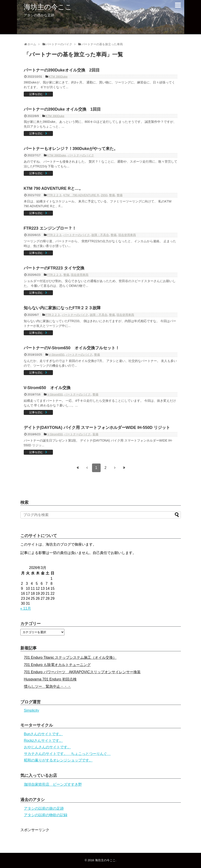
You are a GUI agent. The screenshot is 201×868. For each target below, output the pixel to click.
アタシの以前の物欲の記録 (46, 815)
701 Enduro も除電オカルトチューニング (57, 665)
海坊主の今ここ (48, 7)
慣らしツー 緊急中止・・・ (47, 686)
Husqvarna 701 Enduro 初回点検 (50, 679)
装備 (95, 434)
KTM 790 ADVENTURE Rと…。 (53, 188)
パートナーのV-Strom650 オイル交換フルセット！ (72, 348)
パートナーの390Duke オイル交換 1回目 (62, 109)
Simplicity (32, 710)
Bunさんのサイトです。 (43, 734)
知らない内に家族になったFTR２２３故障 (62, 308)
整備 (112, 195)
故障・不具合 (100, 235)
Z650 (104, 195)
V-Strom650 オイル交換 (47, 388)
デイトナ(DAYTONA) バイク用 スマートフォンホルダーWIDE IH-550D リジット (97, 428)
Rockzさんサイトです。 (43, 741)
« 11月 (26, 608)
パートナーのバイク (81, 155)
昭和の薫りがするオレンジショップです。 (58, 760)
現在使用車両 (127, 235)
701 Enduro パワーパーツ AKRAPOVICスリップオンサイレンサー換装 (82, 672)
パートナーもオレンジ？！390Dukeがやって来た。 (71, 149)
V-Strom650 (57, 355)
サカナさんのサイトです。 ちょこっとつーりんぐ (67, 754)
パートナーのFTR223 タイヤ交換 (54, 268)
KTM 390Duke (58, 77)
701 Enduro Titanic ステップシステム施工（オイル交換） (70, 658)
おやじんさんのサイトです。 (47, 747)
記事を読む (36, 94)
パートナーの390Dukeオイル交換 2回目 (62, 70)
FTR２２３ (54, 195)
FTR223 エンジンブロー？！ (50, 228)
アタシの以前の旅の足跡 (44, 808)
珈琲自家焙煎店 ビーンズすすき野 (53, 784)
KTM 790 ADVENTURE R (81, 195)
